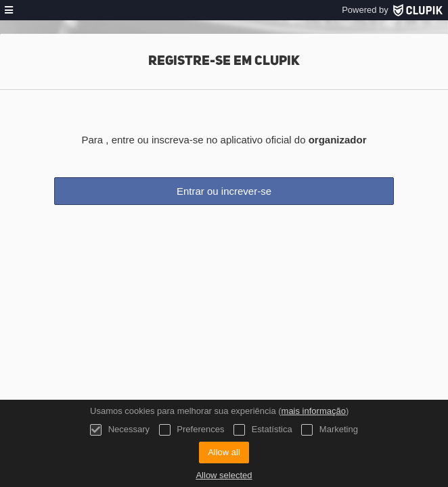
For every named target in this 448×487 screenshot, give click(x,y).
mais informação (314, 411)
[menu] (9, 10)
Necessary (120, 430)
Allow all (224, 452)
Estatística (263, 430)
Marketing (330, 430)
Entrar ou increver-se (224, 191)
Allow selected (224, 475)
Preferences (192, 430)
